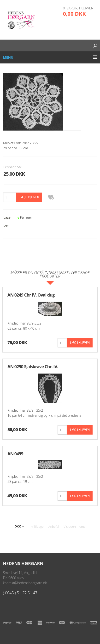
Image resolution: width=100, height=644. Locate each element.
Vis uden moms (75, 526)
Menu (8, 57)
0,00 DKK (74, 14)
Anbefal (54, 526)
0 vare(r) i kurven (78, 8)
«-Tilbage (38, 526)
